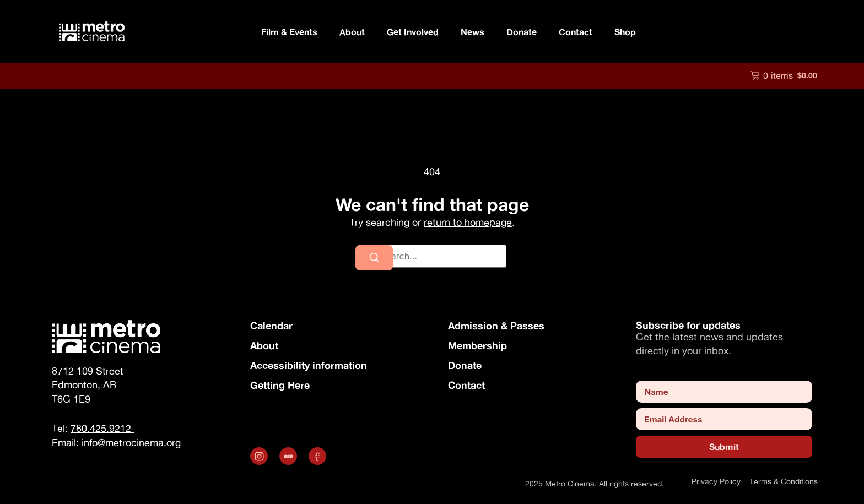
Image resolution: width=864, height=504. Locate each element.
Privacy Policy (716, 481)
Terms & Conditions (784, 481)
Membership (477, 345)
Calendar (271, 326)
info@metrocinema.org (131, 443)
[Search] (374, 258)
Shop (625, 32)
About (352, 32)
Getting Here (280, 385)
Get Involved (413, 32)
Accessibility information (309, 365)
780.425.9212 (102, 428)
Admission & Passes (496, 326)
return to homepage (468, 222)
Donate (522, 32)
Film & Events (289, 32)
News (472, 32)
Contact (576, 32)
